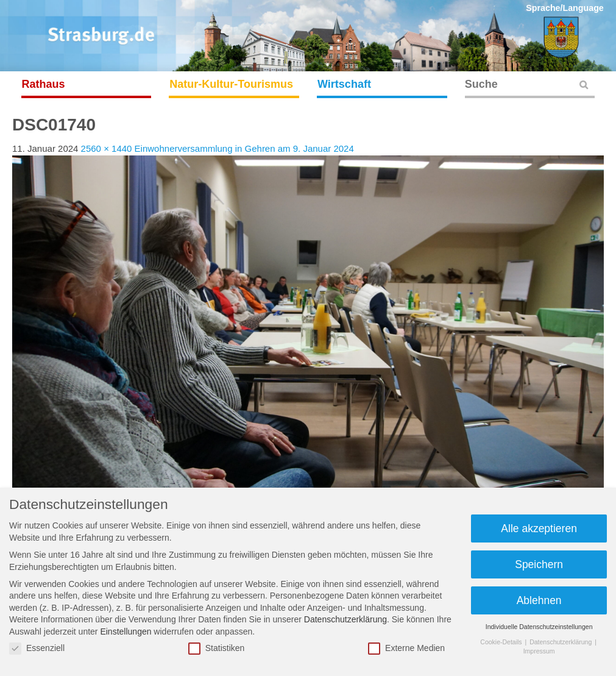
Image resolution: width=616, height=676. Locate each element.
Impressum (539, 651)
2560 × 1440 (107, 148)
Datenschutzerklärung (345, 619)
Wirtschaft (344, 84)
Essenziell (37, 648)
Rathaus (44, 84)
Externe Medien (406, 648)
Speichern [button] (539, 564)
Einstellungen (126, 632)
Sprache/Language (565, 8)
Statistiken (217, 648)
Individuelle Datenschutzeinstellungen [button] (539, 627)
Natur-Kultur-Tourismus (231, 84)
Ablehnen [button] (539, 600)
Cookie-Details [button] (502, 642)
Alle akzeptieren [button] (539, 528)
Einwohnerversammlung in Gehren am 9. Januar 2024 (244, 148)
